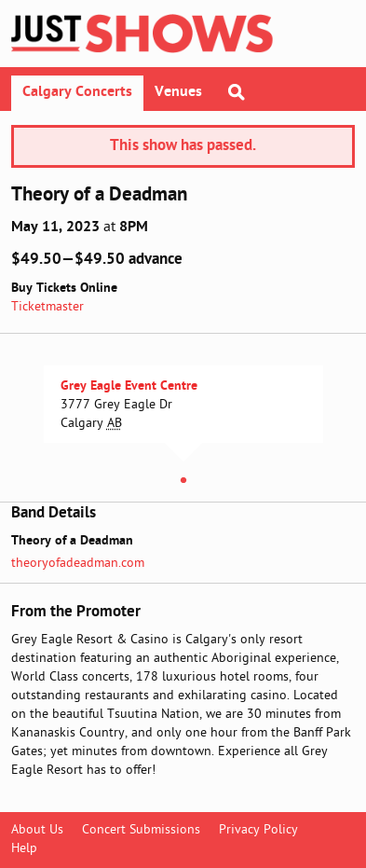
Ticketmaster (47, 307)
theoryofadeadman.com (78, 564)
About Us (37, 830)
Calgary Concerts (77, 92)
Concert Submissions (141, 830)
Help (24, 849)
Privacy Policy (258, 830)
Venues (178, 92)
